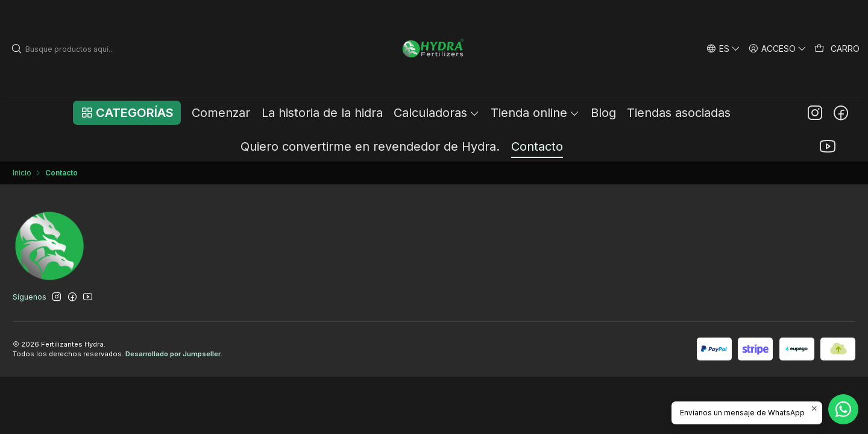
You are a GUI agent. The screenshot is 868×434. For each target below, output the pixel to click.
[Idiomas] (723, 49)
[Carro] (837, 49)
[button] (127, 113)
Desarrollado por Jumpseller (173, 354)
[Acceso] (778, 49)
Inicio (22, 173)
